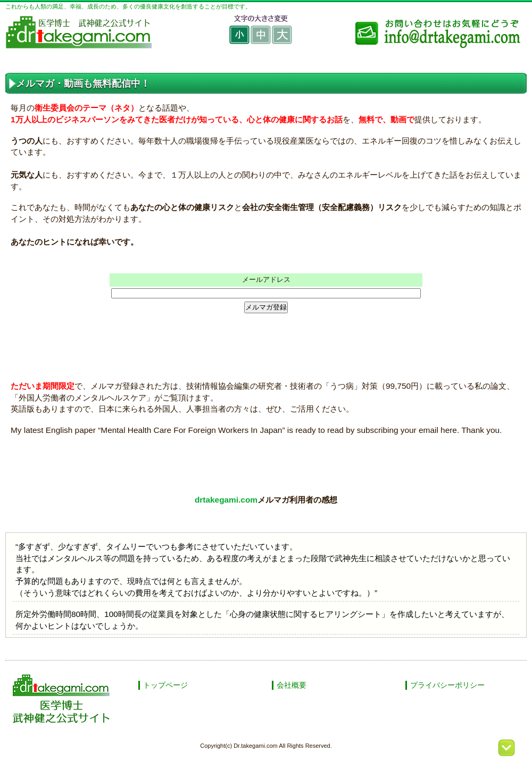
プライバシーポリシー (447, 685)
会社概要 (292, 685)
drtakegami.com (226, 500)
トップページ (165, 685)
